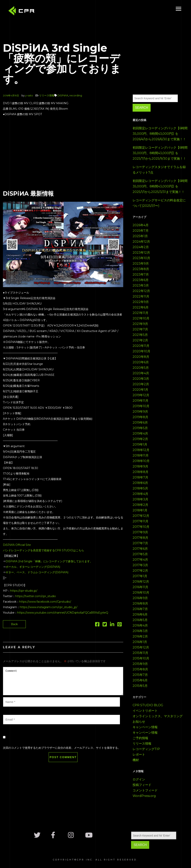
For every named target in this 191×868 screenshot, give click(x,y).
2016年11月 (140, 587)
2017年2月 (140, 571)
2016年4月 (140, 625)
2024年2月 (141, 247)
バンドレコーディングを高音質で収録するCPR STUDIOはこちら (43, 550)
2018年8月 (141, 472)
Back (14, 624)
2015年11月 (140, 653)
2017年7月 (140, 543)
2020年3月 (141, 379)
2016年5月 (140, 620)
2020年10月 (141, 351)
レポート (139, 755)
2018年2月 (140, 505)
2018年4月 (140, 494)
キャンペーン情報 (145, 727)
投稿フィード (142, 785)
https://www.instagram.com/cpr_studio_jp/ (49, 607)
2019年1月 (140, 444)
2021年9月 (140, 324)
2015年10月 (141, 658)
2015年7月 (140, 675)
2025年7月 (141, 231)
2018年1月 (140, 510)
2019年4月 (140, 434)
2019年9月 (140, 412)
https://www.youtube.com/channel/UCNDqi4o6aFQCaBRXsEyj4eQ (63, 613)
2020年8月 (141, 357)
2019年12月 (141, 395)
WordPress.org (144, 796)
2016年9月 (140, 598)
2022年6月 (141, 307)
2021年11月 (141, 313)
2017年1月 (140, 576)
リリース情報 (47, 95)
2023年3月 (141, 285)
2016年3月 (140, 631)
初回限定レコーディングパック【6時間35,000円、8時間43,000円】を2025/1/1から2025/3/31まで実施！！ (160, 186)
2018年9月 (140, 466)
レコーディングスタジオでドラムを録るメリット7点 (159, 170)
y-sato (29, 95)
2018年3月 (140, 499)
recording (76, 95)
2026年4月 (141, 225)
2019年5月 (140, 428)
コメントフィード (145, 790)
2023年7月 (141, 274)
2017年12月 (141, 516)
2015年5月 (140, 686)
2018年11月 (141, 455)
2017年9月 (140, 532)
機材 (136, 760)
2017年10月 (141, 527)
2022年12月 (141, 291)
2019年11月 (141, 401)
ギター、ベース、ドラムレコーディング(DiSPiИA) (37, 572)
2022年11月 (141, 296)
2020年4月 (141, 373)
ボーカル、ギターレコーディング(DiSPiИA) (33, 567)
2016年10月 (141, 593)
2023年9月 (141, 264)
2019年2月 (140, 439)
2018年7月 (140, 477)
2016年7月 (140, 609)
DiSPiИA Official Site (17, 545)
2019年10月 (141, 406)
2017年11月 (141, 521)
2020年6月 (141, 362)
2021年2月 (140, 340)
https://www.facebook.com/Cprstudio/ (45, 602)
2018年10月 (141, 461)
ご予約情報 (140, 738)
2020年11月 (141, 346)
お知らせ (139, 722)
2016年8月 (140, 604)
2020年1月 (140, 390)
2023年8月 (141, 269)
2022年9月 (141, 302)
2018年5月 (140, 488)
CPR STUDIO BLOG (148, 705)
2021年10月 (141, 318)
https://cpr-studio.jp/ (24, 591)
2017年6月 (140, 549)
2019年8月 (140, 417)
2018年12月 (141, 450)
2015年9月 (140, 664)
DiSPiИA (63, 95)
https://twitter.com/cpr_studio (36, 596)
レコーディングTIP (146, 749)
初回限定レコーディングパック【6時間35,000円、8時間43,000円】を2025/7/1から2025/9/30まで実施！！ (160, 153)
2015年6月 (140, 680)
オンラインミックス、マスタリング (158, 716)
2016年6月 (140, 614)
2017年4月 (140, 560)
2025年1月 (140, 236)
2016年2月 (140, 636)
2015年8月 (140, 669)
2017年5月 (140, 554)
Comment (63, 681)
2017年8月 (140, 538)
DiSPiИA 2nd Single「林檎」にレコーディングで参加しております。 (49, 561)
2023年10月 (141, 258)
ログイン (139, 779)
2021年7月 (140, 329)
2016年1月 (140, 642)
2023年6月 (141, 280)
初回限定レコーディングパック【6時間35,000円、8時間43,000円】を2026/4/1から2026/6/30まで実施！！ (160, 134)
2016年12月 (141, 582)
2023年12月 (141, 253)
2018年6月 (140, 483)
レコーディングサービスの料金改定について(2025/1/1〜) (159, 203)
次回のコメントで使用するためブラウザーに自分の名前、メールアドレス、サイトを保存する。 (62, 748)
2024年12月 (141, 242)
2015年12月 (141, 647)
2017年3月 (140, 565)
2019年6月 (140, 423)
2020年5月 (141, 368)
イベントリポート (145, 711)
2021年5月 (140, 335)
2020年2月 (141, 384)
